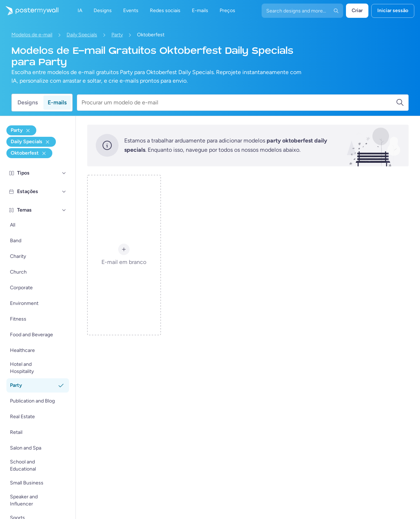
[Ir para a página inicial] (29, 11)
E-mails (57, 102)
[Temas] (64, 210)
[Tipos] (64, 173)
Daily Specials (82, 35)
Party (117, 35)
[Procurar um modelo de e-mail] (239, 103)
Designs (28, 102)
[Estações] (64, 192)
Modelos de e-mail (32, 35)
